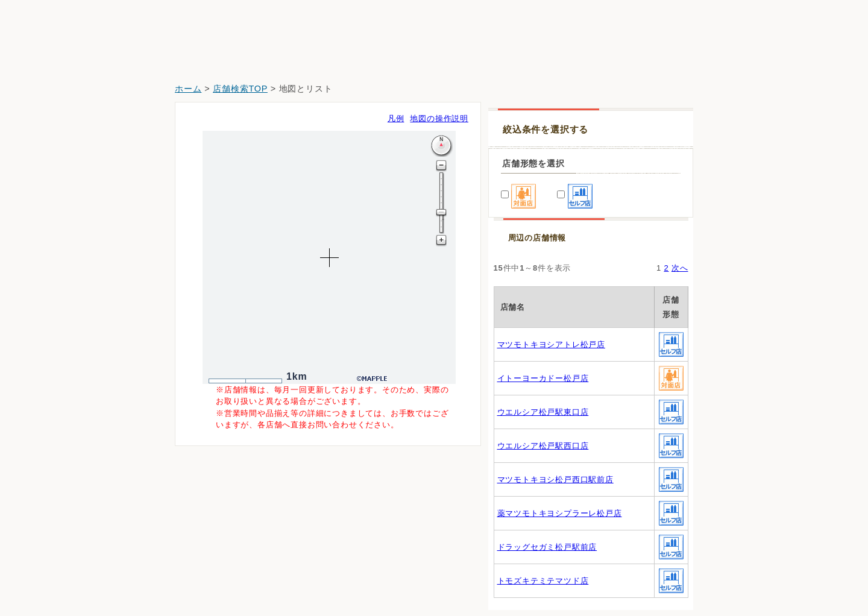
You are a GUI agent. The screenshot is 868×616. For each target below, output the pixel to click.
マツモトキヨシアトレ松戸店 (551, 344)
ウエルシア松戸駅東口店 (543, 412)
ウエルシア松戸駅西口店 (543, 446)
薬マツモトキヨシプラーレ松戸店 (560, 513)
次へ (680, 268)
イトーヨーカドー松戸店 (543, 378)
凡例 (396, 118)
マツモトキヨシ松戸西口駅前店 (555, 479)
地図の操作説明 (439, 118)
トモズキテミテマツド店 (543, 581)
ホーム (188, 89)
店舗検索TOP (240, 89)
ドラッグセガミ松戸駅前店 (547, 547)
